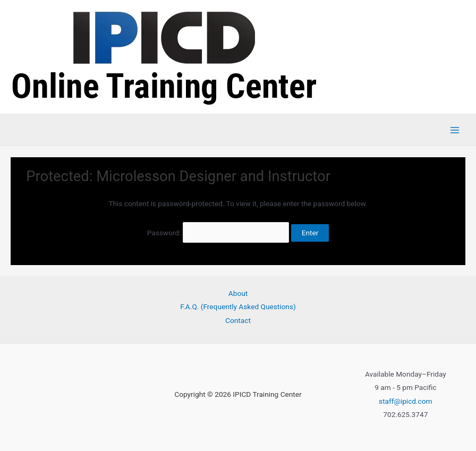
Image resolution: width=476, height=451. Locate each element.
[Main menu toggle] (455, 130)
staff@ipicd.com (406, 401)
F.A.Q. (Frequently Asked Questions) (238, 307)
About (238, 293)
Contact (238, 320)
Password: (218, 233)
